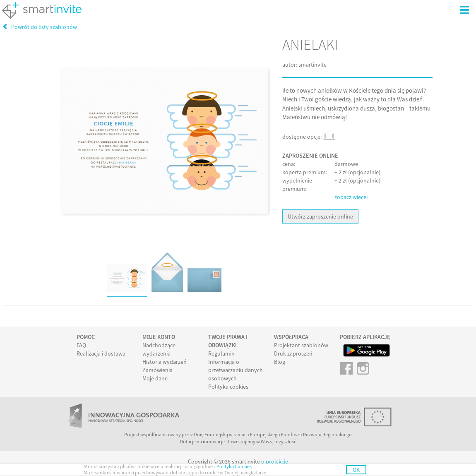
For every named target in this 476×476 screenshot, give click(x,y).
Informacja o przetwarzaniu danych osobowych (236, 370)
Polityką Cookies (234, 466)
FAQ (81, 345)
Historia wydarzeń (165, 362)
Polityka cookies (228, 387)
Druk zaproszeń (293, 353)
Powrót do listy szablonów (40, 27)
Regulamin (221, 353)
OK (356, 470)
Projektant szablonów (301, 345)
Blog (280, 362)
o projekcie (275, 462)
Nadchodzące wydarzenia (159, 349)
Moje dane (155, 378)
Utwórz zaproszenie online (320, 216)
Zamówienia (157, 370)
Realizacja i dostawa (101, 353)
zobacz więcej (351, 197)
